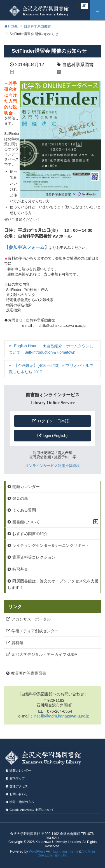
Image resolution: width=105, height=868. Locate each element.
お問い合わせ (19, 794)
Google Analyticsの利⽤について (32, 810)
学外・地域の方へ (22, 802)
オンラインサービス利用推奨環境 (53, 466)
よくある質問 (24, 510)
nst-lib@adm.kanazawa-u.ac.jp (62, 716)
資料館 (17, 643)
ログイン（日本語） (55, 421)
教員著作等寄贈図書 (29, 673)
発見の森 (20, 498)
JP (84, 6)
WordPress (37, 851)
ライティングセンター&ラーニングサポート (51, 545)
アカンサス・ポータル (31, 619)
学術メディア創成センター (35, 631)
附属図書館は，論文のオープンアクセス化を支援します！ (53, 584)
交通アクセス (19, 786)
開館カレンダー (26, 487)
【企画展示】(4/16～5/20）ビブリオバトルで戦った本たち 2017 (51, 369)
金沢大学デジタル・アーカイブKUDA (44, 654)
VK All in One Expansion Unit (66, 853)
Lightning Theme (66, 851)
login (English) (55, 436)
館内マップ (17, 778)
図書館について (26, 522)
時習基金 (20, 569)
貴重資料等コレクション (34, 557)
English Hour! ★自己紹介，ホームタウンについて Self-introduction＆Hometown (51, 349)
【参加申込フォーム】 (27, 247)
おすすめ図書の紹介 (30, 534)
